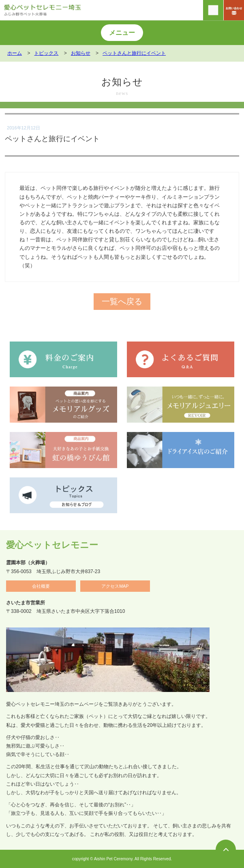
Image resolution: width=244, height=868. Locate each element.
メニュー (122, 33)
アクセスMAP (115, 586)
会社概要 (41, 586)
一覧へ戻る (122, 301)
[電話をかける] (213, 10)
